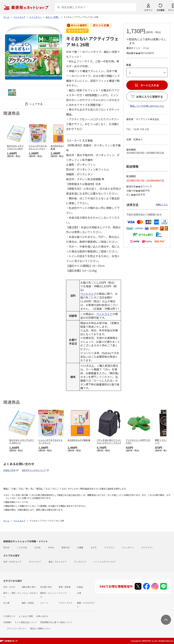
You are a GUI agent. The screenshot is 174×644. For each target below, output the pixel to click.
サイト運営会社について (26, 622)
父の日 (37, 547)
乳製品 (80, 587)
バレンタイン (128, 547)
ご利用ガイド (9, 616)
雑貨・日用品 (28, 603)
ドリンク (63, 593)
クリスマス (109, 547)
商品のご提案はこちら (40, 628)
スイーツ (44, 603)
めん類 (6, 603)
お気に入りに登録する (150, 97)
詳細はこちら (162, 204)
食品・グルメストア (58, 562)
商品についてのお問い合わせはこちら (147, 106)
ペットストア (88, 294)
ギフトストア (35, 562)
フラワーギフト (66, 603)
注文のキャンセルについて (34, 470)
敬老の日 (66, 547)
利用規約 (7, 622)
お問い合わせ (42, 616)
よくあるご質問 (26, 616)
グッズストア (80, 562)
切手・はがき (9, 587)
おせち (94, 547)
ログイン (148, 10)
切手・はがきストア (12, 562)
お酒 (79, 593)
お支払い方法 (9, 470)
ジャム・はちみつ (30, 593)
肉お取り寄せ (46, 587)
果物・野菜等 (65, 587)
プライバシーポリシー (17, 628)
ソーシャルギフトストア (105, 562)
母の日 (6, 547)
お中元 (51, 547)
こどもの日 (22, 547)
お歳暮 (80, 547)
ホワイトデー (147, 547)
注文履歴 (160, 10)
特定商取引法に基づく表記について (56, 622)
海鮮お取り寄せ (29, 587)
